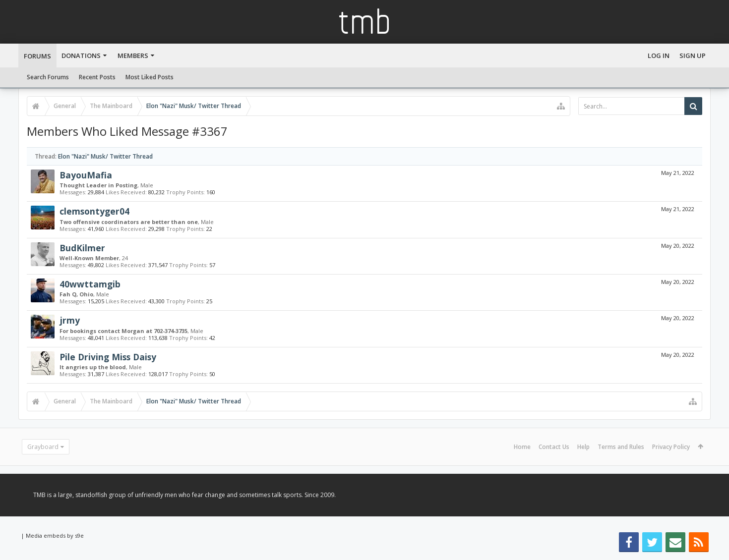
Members (133, 56)
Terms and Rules (621, 447)
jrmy (70, 320)
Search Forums (48, 77)
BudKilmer (82, 248)
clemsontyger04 (94, 211)
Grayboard (43, 447)
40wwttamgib (90, 284)
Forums (37, 56)
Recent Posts (97, 77)
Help (583, 447)
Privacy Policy (671, 447)
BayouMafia (86, 175)
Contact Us (554, 447)
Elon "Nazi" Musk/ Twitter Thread (105, 156)
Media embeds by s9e (55, 535)
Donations (81, 56)
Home (522, 447)
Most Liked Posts (150, 77)
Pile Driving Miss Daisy (108, 357)
